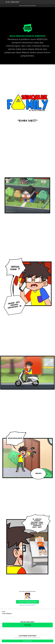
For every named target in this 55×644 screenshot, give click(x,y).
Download (27, 625)
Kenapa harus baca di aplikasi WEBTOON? (27, 605)
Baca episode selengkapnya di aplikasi (28, 602)
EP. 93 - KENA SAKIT (12, 2)
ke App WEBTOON (28, 641)
